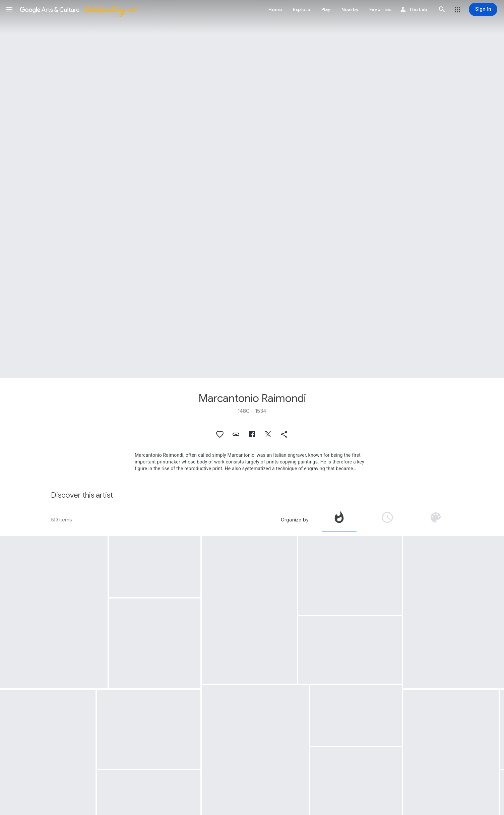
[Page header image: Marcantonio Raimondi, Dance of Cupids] (252, 189)
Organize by (295, 520)
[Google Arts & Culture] (78, 9)
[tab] (339, 520)
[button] (9, 9)
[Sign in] (483, 9)
